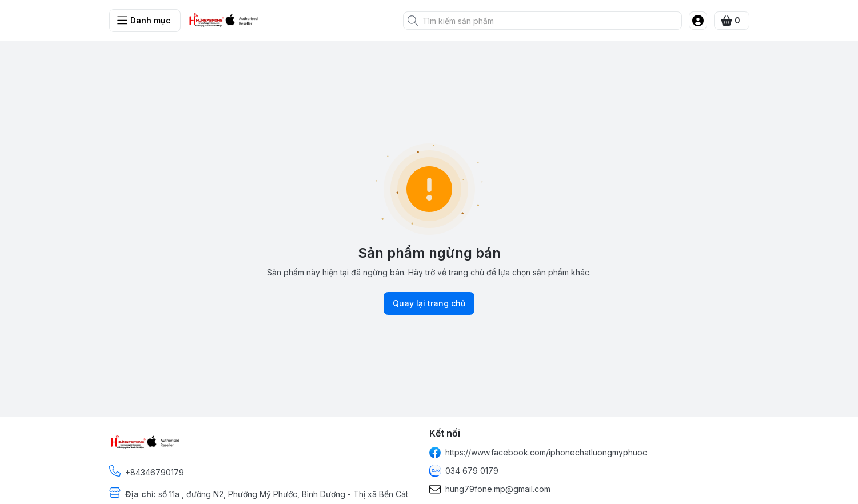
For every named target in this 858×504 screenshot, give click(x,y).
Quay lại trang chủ (429, 303)
